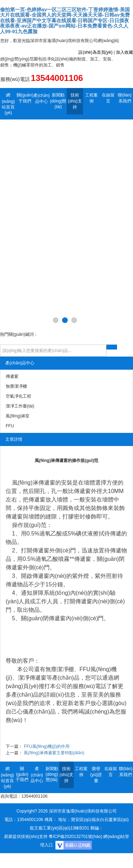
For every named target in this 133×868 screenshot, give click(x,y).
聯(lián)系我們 (125, 98)
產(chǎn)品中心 (41, 98)
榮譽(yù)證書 (96, 775)
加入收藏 (124, 52)
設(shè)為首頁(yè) (95, 52)
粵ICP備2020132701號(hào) (75, 837)
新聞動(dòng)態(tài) (58, 101)
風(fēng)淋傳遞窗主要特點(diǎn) (54, 753)
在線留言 (108, 98)
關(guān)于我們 (25, 98)
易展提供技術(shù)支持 (26, 837)
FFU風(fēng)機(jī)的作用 (47, 746)
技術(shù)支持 (75, 101)
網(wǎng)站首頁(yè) (8, 104)
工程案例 (92, 98)
